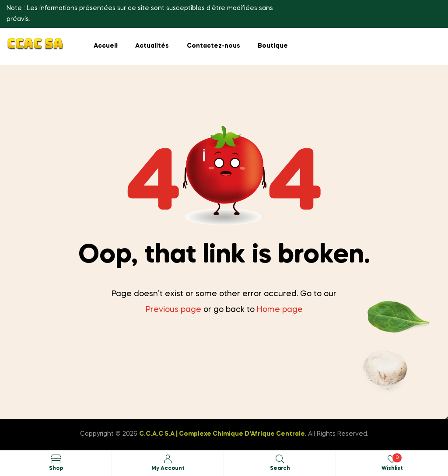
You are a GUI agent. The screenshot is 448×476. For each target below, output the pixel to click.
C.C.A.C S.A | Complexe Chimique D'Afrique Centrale (222, 434)
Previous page (173, 310)
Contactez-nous (213, 46)
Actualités (152, 46)
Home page (280, 310)
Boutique (273, 46)
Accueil (106, 46)
